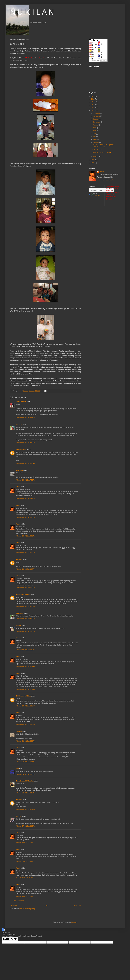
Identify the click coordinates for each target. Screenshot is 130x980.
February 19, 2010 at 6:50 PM (25, 706)
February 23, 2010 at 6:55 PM (25, 741)
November (97, 116)
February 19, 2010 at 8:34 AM (25, 689)
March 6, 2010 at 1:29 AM (24, 878)
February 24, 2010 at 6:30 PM (25, 774)
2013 (93, 102)
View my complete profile (105, 180)
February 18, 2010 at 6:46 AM (25, 418)
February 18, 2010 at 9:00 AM (25, 517)
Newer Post (14, 905)
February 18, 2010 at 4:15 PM (25, 607)
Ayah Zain (19, 470)
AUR (17, 769)
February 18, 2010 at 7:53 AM (25, 480)
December (97, 113)
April (95, 137)
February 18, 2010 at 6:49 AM (25, 443)
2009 (93, 160)
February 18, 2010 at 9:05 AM (25, 536)
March (95, 139)
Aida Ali (18, 626)
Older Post (77, 905)
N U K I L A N (32, 12)
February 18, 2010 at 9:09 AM (25, 553)
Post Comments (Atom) (27, 909)
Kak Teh (18, 816)
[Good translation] (6, 939)
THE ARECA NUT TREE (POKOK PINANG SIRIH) (104, 146)
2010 (93, 111)
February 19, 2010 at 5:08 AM (25, 631)
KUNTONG (19, 613)
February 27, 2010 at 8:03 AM (25, 826)
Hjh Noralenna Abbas (23, 595)
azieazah (19, 731)
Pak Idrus (19, 424)
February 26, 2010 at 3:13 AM (25, 793)
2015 (93, 96)
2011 (93, 108)
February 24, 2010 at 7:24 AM (25, 762)
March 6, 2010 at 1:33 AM (24, 897)
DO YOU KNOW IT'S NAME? (102, 153)
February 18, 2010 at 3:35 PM (25, 588)
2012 (93, 105)
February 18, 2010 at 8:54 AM (25, 499)
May (94, 134)
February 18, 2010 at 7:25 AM (25, 463)
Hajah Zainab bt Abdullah (25, 781)
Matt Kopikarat (21, 449)
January (96, 156)
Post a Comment (19, 901)
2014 (93, 99)
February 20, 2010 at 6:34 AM (25, 725)
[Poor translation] (14, 939)
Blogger (74, 922)
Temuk (18, 487)
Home (46, 905)
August (95, 125)
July (94, 128)
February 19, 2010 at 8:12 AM (25, 650)
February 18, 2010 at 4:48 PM (25, 619)
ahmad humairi (21, 402)
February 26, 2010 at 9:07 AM (25, 810)
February (96, 142)
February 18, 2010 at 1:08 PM (25, 569)
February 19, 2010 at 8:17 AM (25, 666)
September (97, 122)
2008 (93, 163)
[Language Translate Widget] (101, 190)
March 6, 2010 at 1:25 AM (24, 861)
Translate (94, 196)
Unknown (19, 559)
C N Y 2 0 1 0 (97, 150)
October (96, 119)
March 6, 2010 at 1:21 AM (24, 843)
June (95, 131)
